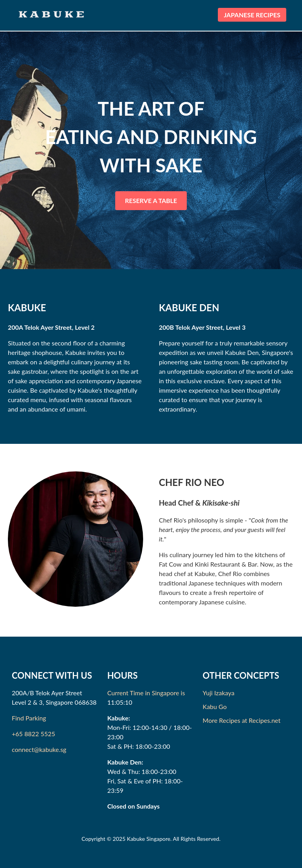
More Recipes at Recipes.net (241, 720)
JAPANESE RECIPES (252, 15)
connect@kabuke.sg (39, 749)
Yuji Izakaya (218, 693)
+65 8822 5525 (33, 734)
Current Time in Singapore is (146, 693)
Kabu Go (215, 706)
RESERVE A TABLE (151, 200)
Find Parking (29, 718)
